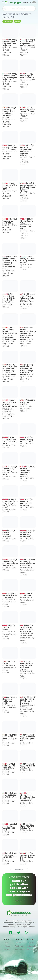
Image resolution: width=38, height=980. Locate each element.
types (18, 21)
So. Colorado (31, 946)
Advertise (19, 943)
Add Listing (19, 946)
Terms (7, 943)
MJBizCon (31, 949)
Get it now (19, 901)
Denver (31, 943)
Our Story (7, 949)
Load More (19, 870)
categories (8, 21)
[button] (27, 3)
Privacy (7, 946)
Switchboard (19, 949)
